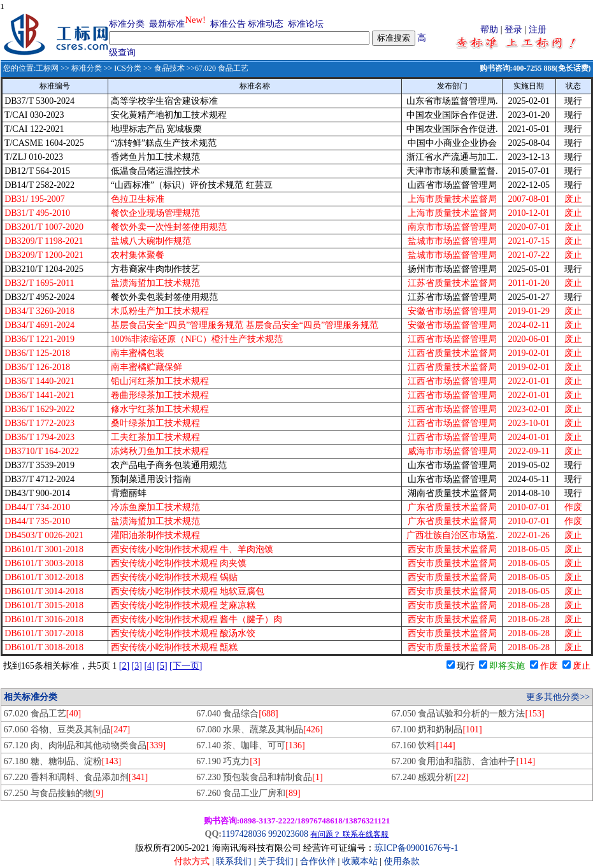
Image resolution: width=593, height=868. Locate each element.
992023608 (288, 834)
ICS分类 (128, 68)
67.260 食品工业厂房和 (248, 793)
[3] (137, 666)
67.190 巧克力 (228, 761)
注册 (538, 30)
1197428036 (244, 834)
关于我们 (277, 861)
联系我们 (234, 861)
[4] (149, 666)
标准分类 (127, 24)
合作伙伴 (318, 861)
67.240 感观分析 (430, 777)
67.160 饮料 (423, 745)
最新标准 (167, 24)
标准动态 (266, 24)
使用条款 (402, 861)
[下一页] (186, 666)
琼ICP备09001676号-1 (416, 848)
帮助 (489, 30)
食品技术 (169, 68)
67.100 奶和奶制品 (436, 729)
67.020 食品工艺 (42, 714)
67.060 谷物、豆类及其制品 (67, 729)
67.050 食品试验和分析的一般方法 (468, 714)
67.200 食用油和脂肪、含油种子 (463, 761)
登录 (513, 30)
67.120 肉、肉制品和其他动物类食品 (85, 745)
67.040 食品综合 (237, 714)
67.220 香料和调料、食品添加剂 (76, 777)
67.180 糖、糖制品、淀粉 (62, 761)
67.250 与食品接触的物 (54, 793)
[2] (124, 666)
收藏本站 (360, 861)
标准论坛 (306, 24)
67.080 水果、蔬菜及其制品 (259, 729)
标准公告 (228, 24)
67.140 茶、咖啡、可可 (250, 745)
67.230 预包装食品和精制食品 (259, 777)
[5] (162, 666)
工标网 (47, 68)
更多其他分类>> (558, 697)
